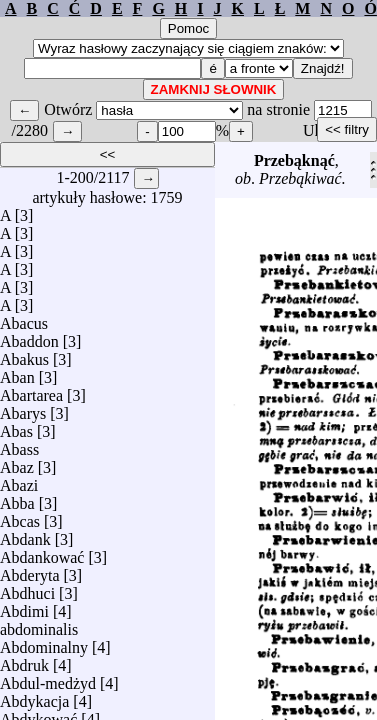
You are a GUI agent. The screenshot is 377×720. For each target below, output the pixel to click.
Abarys (23, 408)
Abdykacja (34, 696)
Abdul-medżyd (48, 678)
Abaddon (29, 336)
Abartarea (31, 390)
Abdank (25, 534)
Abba (17, 498)
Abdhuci (27, 588)
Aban (17, 372)
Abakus (24, 354)
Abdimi (24, 606)
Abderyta (30, 570)
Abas (16, 426)
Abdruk (24, 660)
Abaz (17, 462)
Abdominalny (44, 642)
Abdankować (42, 552)
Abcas (20, 516)
